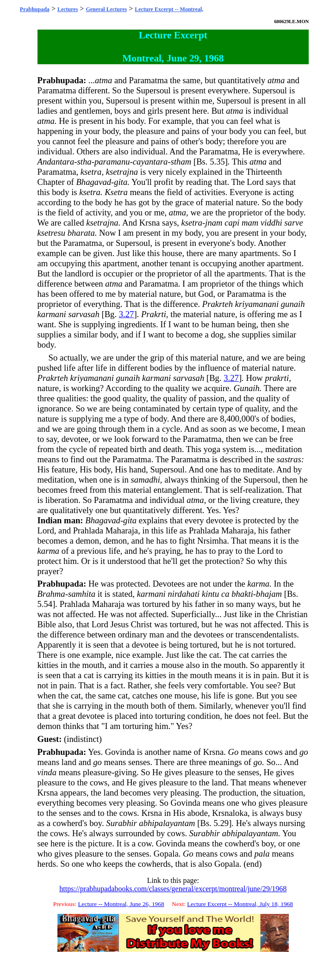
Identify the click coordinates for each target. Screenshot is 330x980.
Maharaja (122, 530)
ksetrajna (122, 172)
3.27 (127, 314)
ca (225, 594)
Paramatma (149, 80)
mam (250, 223)
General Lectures (106, 9)
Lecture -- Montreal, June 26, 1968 (121, 904)
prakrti (277, 378)
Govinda (120, 752)
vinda (47, 772)
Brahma (51, 594)
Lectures (68, 9)
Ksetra (116, 192)
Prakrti (154, 314)
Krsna (150, 223)
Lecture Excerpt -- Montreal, (169, 9)
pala (262, 854)
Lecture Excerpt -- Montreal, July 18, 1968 (240, 904)
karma (49, 551)
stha (84, 162)
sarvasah (84, 314)
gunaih (293, 304)
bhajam (269, 594)
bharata (81, 233)
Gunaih (247, 388)
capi (232, 223)
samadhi (146, 480)
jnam (214, 223)
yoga (212, 449)
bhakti (242, 594)
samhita (82, 594)
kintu (210, 594)
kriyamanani (257, 304)
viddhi (271, 223)
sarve (293, 223)
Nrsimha (212, 541)
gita (121, 182)
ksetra (91, 172)
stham (181, 162)
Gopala (166, 854)
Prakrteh (218, 304)
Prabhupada (35, 9)
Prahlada (88, 530)
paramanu (112, 162)
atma (103, 80)
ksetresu (51, 233)
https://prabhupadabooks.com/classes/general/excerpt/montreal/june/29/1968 (173, 889)
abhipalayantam (167, 823)
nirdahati (184, 594)
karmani (52, 314)
